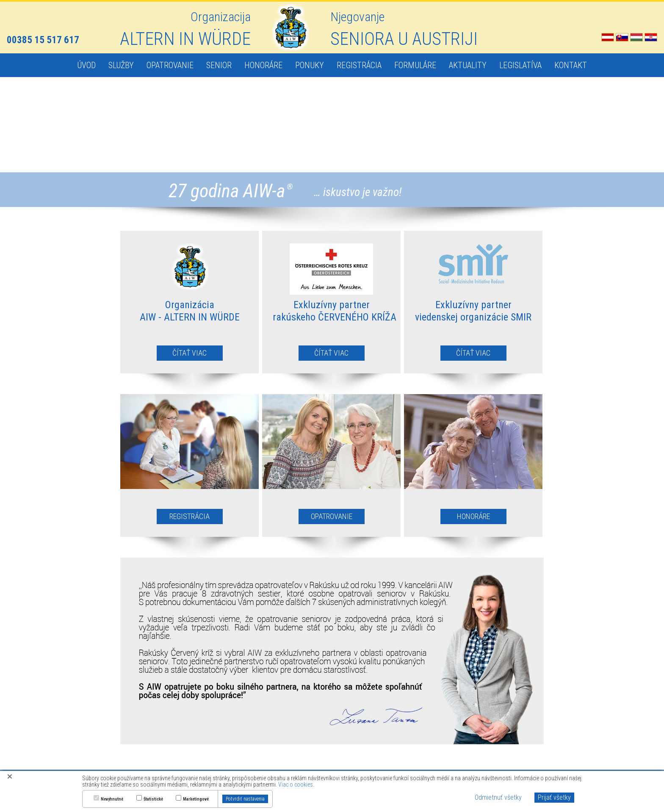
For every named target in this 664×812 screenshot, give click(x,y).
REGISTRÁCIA (359, 65)
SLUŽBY (121, 65)
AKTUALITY (468, 65)
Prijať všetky (554, 797)
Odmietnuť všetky (498, 797)
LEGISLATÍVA (520, 65)
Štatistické (153, 799)
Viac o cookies (296, 784)
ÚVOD (86, 65)
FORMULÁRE (415, 65)
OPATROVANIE (170, 65)
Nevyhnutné (112, 799)
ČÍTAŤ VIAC (190, 353)
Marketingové (196, 799)
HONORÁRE (263, 65)
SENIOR (219, 65)
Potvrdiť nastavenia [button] (245, 799)
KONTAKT (571, 65)
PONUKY (310, 65)
